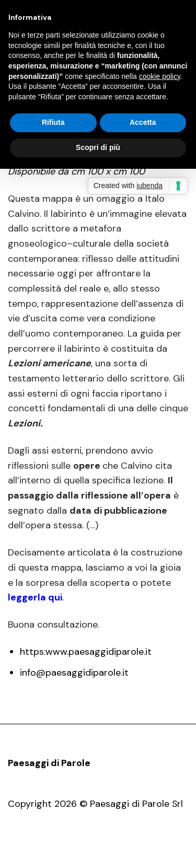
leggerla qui (35, 597)
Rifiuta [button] (53, 122)
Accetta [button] (143, 122)
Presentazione (72, 850)
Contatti (158, 850)
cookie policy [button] (160, 76)
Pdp (27, 850)
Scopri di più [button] (98, 147)
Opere (120, 850)
